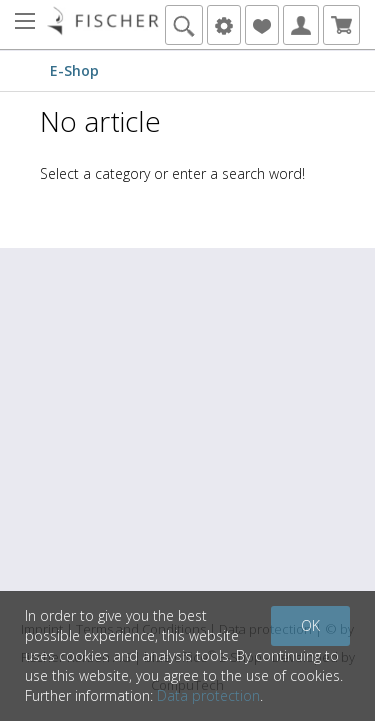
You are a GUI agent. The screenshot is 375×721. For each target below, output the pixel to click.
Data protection (208, 695)
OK (310, 625)
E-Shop (74, 70)
